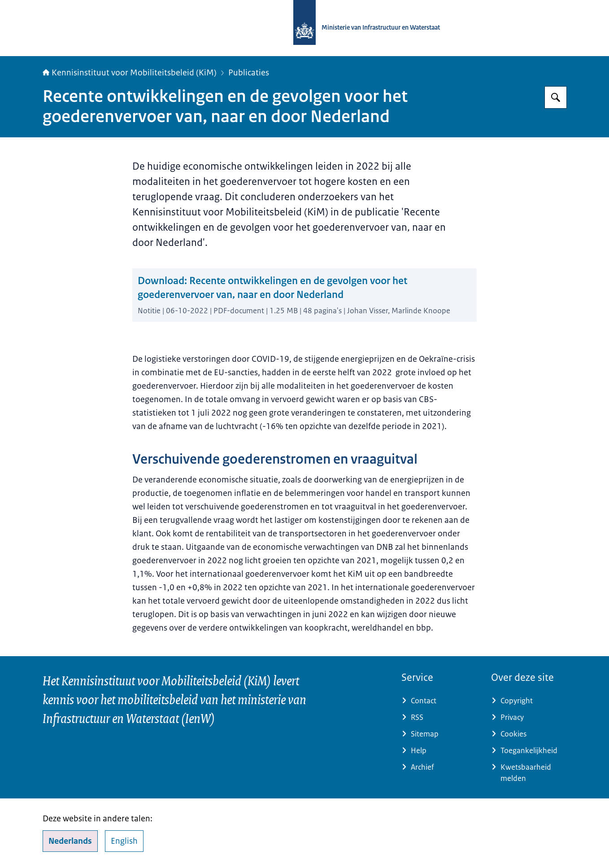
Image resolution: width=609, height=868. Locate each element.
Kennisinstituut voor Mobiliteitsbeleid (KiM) (130, 73)
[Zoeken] (556, 97)
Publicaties (249, 73)
